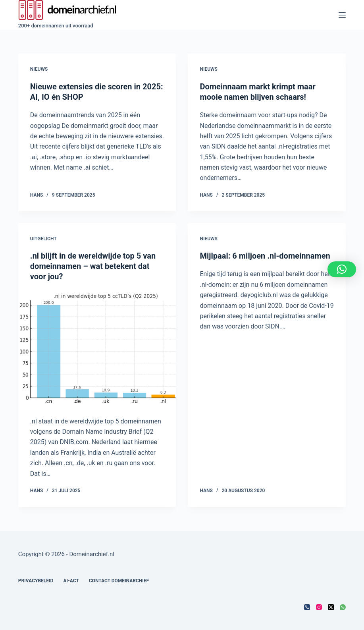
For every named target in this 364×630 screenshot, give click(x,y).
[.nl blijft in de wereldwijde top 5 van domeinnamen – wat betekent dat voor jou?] (97, 349)
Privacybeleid (36, 581)
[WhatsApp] (343, 607)
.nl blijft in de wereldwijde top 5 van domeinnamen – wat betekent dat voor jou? (93, 266)
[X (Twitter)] (331, 607)
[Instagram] (319, 607)
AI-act (71, 581)
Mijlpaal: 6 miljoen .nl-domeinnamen (265, 256)
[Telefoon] (307, 607)
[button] (342, 269)
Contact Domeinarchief (119, 581)
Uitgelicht (43, 239)
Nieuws (39, 69)
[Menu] (342, 15)
